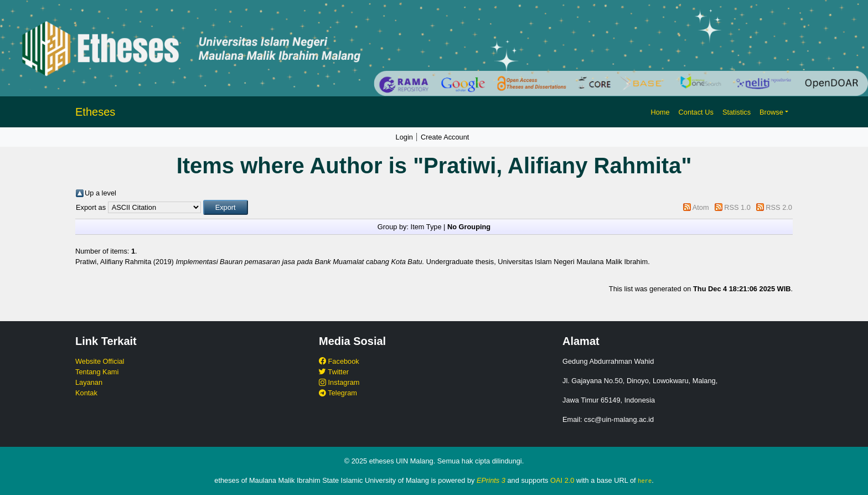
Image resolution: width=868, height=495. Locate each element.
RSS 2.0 (779, 207)
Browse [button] (771, 112)
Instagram (339, 382)
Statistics (737, 112)
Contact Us (696, 112)
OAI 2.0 (562, 480)
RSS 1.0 (737, 207)
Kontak (86, 393)
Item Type (426, 227)
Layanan (89, 382)
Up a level (100, 193)
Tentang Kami (97, 372)
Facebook (339, 361)
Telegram (338, 393)
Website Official (100, 361)
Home (660, 112)
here (645, 481)
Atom (701, 207)
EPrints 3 (491, 480)
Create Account (445, 137)
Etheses (95, 112)
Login (404, 137)
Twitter (334, 372)
